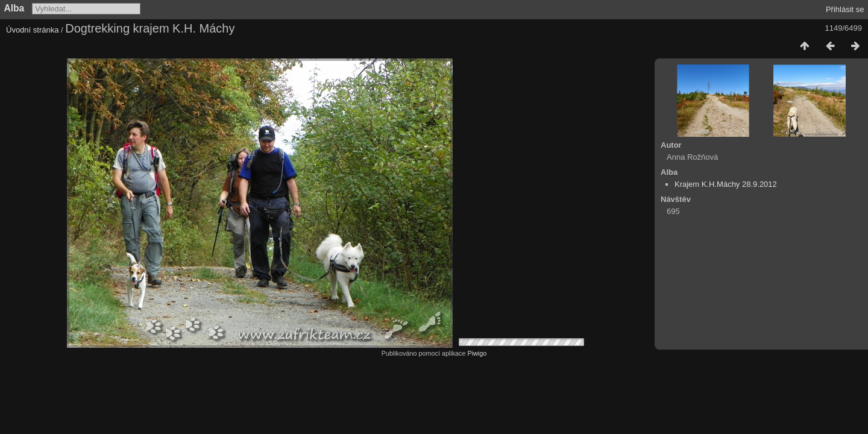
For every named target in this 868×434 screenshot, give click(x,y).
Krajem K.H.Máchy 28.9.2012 (726, 184)
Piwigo (477, 353)
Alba (14, 8)
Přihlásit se (845, 9)
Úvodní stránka (32, 30)
